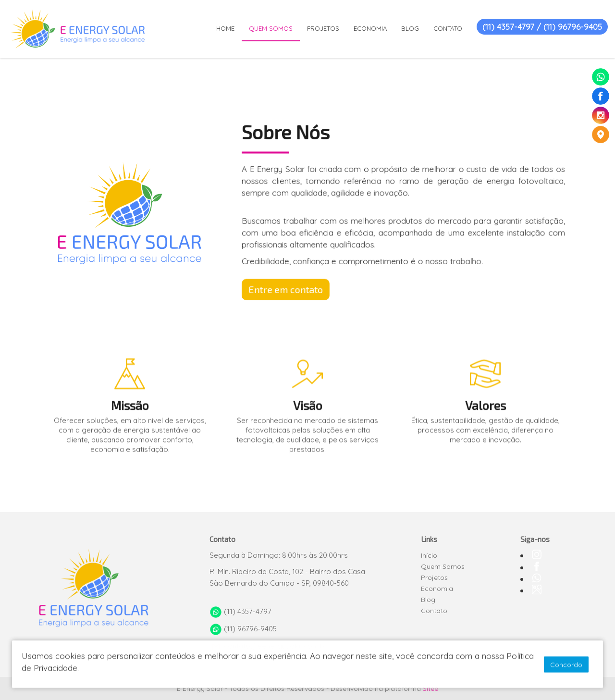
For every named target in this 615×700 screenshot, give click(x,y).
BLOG (410, 28)
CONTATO (448, 28)
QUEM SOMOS (271, 28)
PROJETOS (323, 28)
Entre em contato (291, 286)
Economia (437, 589)
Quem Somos (443, 566)
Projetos (434, 577)
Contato (434, 611)
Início (429, 555)
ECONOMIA (370, 28)
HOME (225, 28)
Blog (428, 600)
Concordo (566, 665)
